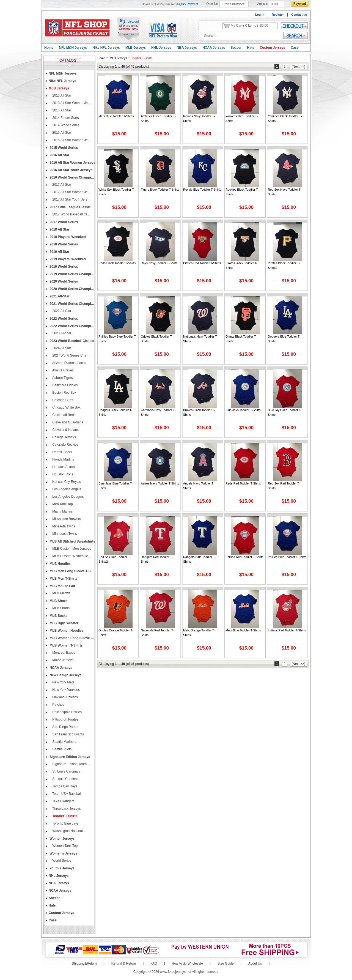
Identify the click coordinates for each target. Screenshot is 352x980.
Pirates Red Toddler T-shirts (202, 263)
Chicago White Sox (66, 407)
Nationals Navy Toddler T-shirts (200, 339)
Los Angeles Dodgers (68, 497)
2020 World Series (63, 281)
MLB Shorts (61, 608)
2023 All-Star (61, 333)
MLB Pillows (61, 593)
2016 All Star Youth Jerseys (71, 170)
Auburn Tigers (62, 378)
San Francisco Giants (68, 734)
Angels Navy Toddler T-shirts (199, 486)
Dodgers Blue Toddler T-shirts (284, 339)
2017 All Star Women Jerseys (71, 192)
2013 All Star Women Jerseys (71, 103)
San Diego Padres (65, 727)
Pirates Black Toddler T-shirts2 (284, 265)
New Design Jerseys (65, 675)
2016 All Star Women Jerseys (72, 163)
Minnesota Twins (64, 534)
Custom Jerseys (272, 48)
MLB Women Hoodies (66, 631)
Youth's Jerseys (62, 868)
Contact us (299, 15)
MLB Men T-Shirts (63, 579)
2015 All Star (61, 133)
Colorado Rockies (65, 445)
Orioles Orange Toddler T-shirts (116, 633)
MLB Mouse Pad (62, 586)
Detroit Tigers (62, 452)
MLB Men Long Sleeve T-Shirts (72, 571)
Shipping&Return (84, 963)
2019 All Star (59, 252)
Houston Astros (63, 467)
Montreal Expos (63, 653)
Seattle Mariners (64, 742)
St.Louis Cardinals (65, 779)
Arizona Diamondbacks (69, 363)
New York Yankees (66, 690)
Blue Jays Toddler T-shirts (243, 410)
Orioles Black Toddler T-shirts (157, 339)
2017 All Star (61, 185)
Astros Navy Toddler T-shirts (160, 483)
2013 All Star (61, 95)
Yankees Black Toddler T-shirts (285, 118)
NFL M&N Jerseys (73, 48)
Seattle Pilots (61, 749)
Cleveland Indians (65, 430)
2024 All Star (61, 348)
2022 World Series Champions (72, 326)
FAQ (154, 963)
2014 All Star (61, 110)
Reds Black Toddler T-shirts (117, 263)
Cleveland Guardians (67, 422)
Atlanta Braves (63, 370)
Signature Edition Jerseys (69, 757)
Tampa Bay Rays (64, 786)
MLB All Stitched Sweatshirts (72, 541)
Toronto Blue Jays (65, 823)
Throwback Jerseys (66, 809)
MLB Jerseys (136, 48)
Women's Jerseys (63, 853)
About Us (255, 963)
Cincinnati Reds (63, 415)
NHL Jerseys (161, 48)
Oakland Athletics (65, 697)
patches (58, 705)
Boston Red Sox (64, 393)
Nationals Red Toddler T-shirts (157, 633)
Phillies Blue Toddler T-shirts (287, 557)
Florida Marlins (63, 459)
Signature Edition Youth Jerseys (71, 764)
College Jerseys (64, 437)
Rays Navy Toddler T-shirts (159, 263)
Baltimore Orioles (64, 385)
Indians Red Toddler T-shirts (287, 630)
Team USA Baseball (66, 794)
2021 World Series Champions (72, 304)
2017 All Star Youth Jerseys (71, 199)
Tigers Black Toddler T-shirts (160, 190)
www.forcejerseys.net (176, 972)
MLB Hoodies (60, 564)
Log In (260, 15)
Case (295, 48)
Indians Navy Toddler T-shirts (199, 118)
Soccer (236, 48)
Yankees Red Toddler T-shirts (242, 118)
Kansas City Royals (66, 482)
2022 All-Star (61, 311)
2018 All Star (59, 229)
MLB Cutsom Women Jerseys (71, 556)
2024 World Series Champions (71, 355)
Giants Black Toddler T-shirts (241, 339)
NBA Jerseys (187, 48)
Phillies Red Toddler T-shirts (244, 557)
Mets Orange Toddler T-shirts (199, 633)
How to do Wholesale (187, 963)
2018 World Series (63, 244)
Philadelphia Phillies (67, 712)
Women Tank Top (64, 846)
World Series (61, 861)
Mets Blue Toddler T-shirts (116, 116)
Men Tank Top (62, 504)
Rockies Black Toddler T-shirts (242, 192)
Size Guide (226, 963)
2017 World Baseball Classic (71, 214)
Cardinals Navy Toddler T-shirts (158, 412)
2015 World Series (63, 148)
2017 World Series (63, 222)
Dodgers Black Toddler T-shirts (115, 412)
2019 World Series (63, 267)
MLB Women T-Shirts (66, 645)
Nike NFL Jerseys (106, 48)
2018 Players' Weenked (67, 237)
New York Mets (63, 682)
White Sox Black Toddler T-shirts (117, 192)
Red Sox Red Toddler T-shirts (284, 486)
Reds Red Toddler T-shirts (243, 483)
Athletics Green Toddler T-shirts (158, 118)
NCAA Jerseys (214, 48)
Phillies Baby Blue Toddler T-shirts (118, 339)
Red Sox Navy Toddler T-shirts (285, 192)
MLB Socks (58, 616)
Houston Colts (62, 474)
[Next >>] (299, 67)
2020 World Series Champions (72, 289)
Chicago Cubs (62, 400)
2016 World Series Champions (72, 177)
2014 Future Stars (65, 118)
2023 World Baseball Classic (71, 341)
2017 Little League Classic (70, 207)
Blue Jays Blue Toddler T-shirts (116, 486)
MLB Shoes (58, 601)
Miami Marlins (62, 511)
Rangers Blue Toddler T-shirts (199, 559)
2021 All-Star (59, 296)
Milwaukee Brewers (66, 519)
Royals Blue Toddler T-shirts (202, 190)
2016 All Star (59, 155)
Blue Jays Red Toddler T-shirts (285, 412)
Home (49, 48)
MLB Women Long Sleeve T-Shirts (72, 638)
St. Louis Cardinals (66, 771)
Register (278, 15)
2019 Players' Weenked (67, 259)
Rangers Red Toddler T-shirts (157, 559)
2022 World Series (63, 319)
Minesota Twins (63, 526)
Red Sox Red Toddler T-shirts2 (115, 559)
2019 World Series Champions (72, 274)
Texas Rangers (63, 801)
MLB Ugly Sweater (64, 623)
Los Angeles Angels (66, 489)
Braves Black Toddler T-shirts (199, 412)
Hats (251, 48)
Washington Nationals (68, 831)
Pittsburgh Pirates (65, 719)
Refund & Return (124, 963)
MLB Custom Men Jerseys (71, 549)
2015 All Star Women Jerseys (71, 140)
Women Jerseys (62, 839)
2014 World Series (65, 125)
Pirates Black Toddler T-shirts (241, 265)
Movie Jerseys (62, 660)
